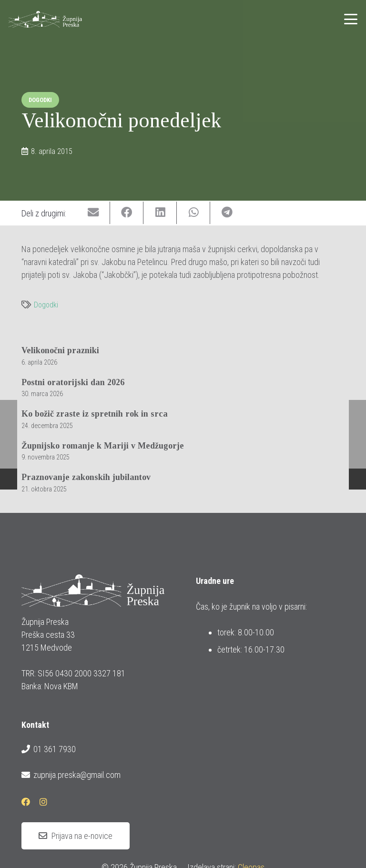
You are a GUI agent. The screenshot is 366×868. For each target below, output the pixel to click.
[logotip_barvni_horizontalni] (45, 19)
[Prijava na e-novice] (76, 836)
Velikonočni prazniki (60, 350)
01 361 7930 (49, 749)
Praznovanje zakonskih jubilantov (86, 477)
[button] (351, 19)
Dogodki (46, 305)
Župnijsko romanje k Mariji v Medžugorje (103, 445)
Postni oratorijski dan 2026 (73, 382)
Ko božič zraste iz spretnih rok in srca (95, 414)
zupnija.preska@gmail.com (71, 775)
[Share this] (127, 213)
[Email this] (93, 213)
